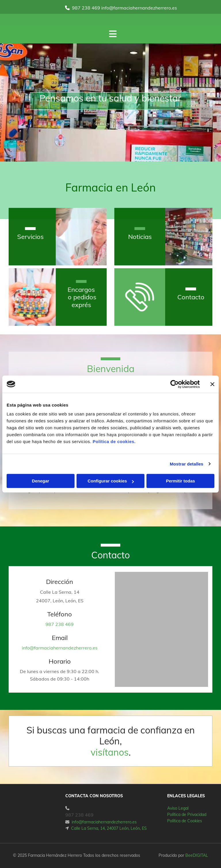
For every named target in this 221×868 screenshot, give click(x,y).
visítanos (110, 752)
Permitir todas (181, 481)
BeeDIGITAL (197, 855)
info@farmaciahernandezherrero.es (60, 648)
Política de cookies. (114, 441)
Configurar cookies (111, 481)
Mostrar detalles (187, 464)
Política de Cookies (185, 821)
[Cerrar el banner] (212, 384)
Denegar (41, 481)
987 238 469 (86, 8)
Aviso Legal (178, 808)
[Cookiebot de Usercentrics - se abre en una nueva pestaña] (175, 384)
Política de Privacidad (187, 815)
